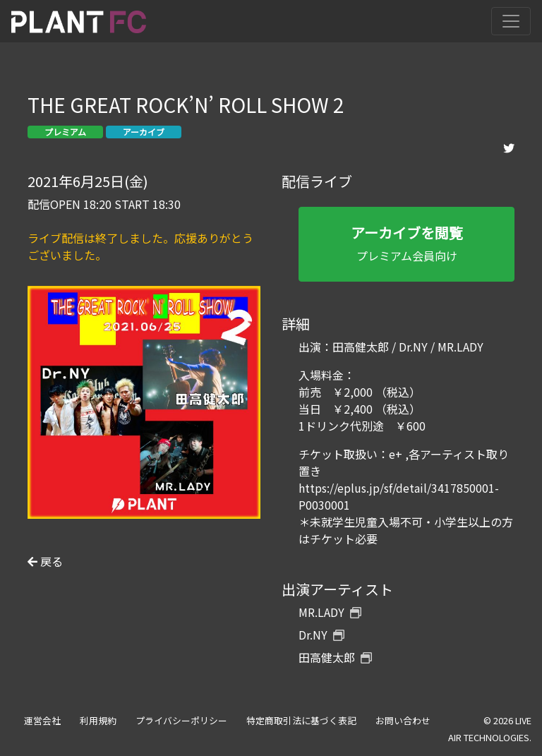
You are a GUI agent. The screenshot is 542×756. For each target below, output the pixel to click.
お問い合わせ (403, 720)
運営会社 (42, 720)
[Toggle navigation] (511, 21)
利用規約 (98, 720)
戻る (45, 561)
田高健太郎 (335, 657)
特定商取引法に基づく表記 (301, 720)
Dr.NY (321, 635)
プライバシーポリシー (181, 720)
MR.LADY (330, 612)
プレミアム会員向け (406, 243)
